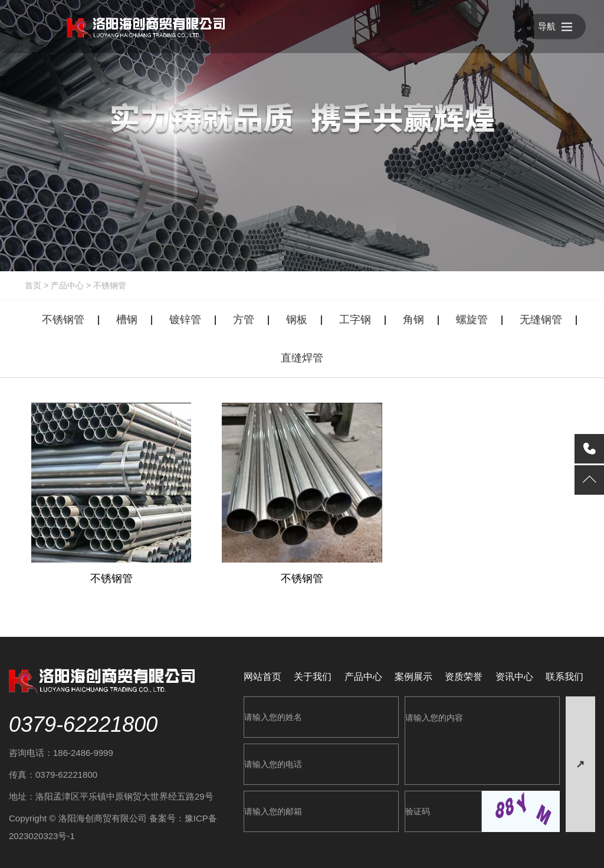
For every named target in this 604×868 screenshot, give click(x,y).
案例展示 (413, 677)
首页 (33, 285)
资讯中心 (514, 677)
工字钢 (355, 320)
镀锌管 (185, 320)
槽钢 (127, 320)
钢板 (297, 320)
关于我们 (313, 677)
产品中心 (67, 285)
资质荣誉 (464, 677)
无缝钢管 (541, 320)
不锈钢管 (110, 285)
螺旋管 (472, 320)
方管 (244, 320)
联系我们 (564, 677)
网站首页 (262, 677)
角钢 (413, 320)
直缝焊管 (302, 358)
